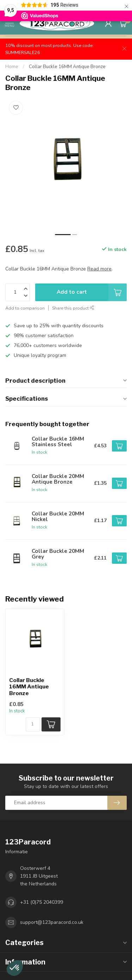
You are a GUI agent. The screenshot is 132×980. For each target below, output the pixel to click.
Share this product (73, 308)
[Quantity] (33, 724)
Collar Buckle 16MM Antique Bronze (67, 67)
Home (12, 67)
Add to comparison (25, 308)
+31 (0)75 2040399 (42, 902)
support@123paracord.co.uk (52, 922)
